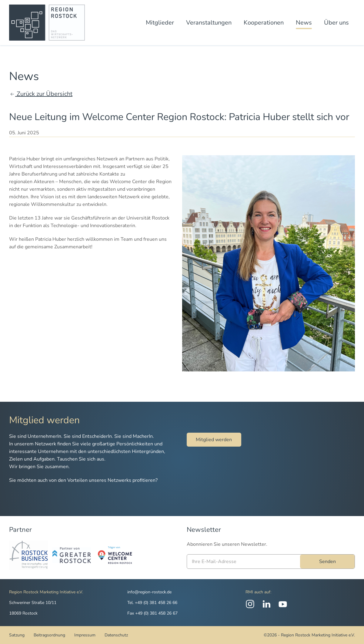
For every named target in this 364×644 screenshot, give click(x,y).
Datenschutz (116, 635)
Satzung (17, 635)
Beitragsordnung (49, 635)
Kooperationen (264, 23)
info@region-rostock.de (149, 592)
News (304, 23)
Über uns (336, 23)
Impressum (85, 635)
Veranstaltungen (209, 23)
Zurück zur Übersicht (41, 94)
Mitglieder (160, 23)
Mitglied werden (214, 440)
